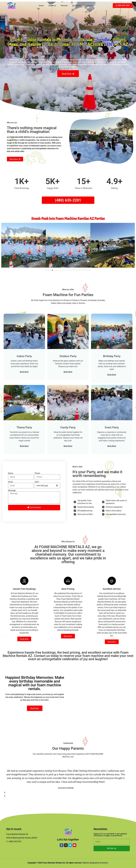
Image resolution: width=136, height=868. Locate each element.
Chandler (90, 6)
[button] (4, 246)
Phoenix (64, 6)
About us (52, 6)
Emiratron (104, 863)
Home (41, 6)
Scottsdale (77, 6)
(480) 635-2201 (68, 200)
